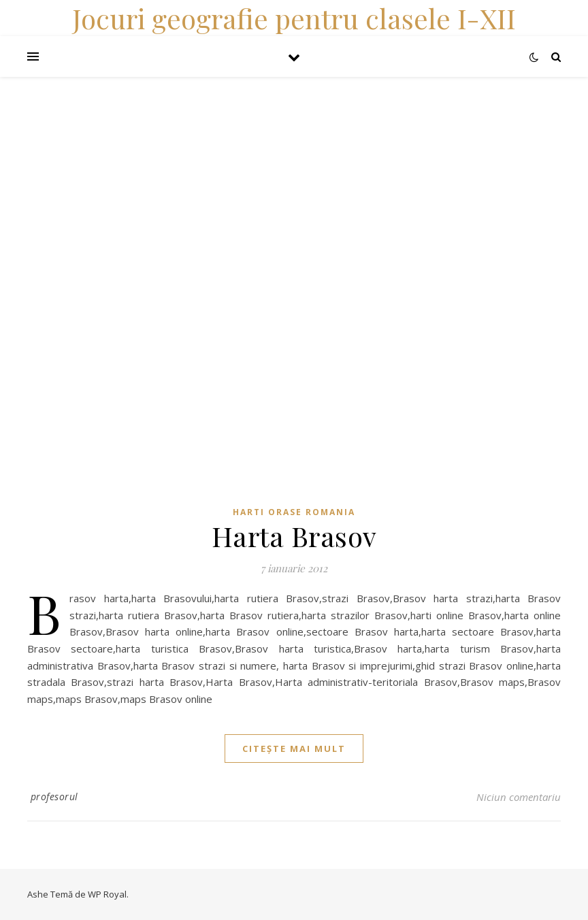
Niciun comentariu (519, 797)
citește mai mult (294, 749)
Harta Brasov (294, 536)
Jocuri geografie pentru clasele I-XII (294, 18)
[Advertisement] (294, 172)
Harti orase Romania (294, 512)
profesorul (54, 796)
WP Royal (107, 894)
